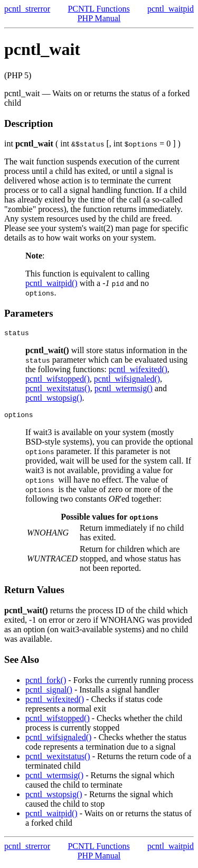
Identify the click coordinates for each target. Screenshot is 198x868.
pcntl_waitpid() (51, 283)
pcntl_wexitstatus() (58, 390)
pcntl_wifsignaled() (127, 380)
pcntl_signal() (49, 693)
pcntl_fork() (46, 683)
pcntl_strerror (27, 9)
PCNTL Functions (98, 9)
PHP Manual (99, 18)
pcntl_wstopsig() (54, 399)
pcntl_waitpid (171, 9)
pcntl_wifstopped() (58, 380)
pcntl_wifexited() (138, 371)
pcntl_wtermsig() (124, 390)
